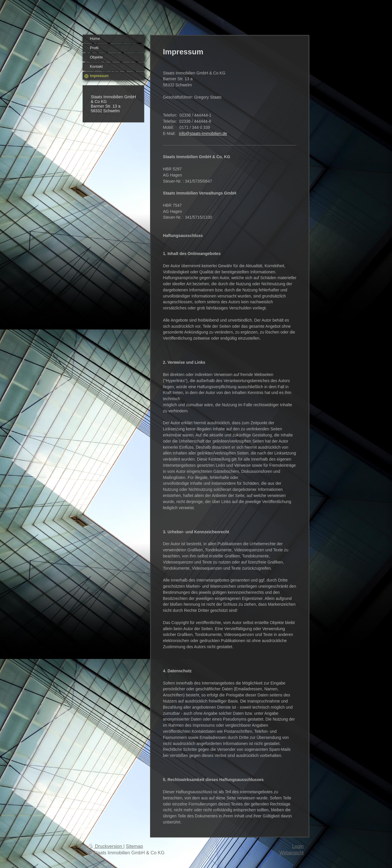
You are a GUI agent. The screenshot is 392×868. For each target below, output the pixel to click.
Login (298, 846)
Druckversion (106, 846)
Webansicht (292, 853)
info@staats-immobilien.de (203, 133)
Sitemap (134, 846)
